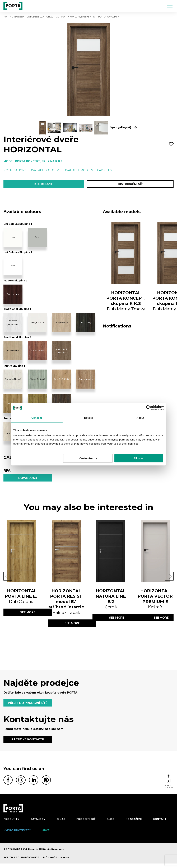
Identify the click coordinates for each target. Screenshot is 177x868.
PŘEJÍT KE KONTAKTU (28, 743)
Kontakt (160, 823)
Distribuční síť (130, 184)
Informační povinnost (57, 862)
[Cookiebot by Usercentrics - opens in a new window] (149, 408)
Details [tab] (88, 418)
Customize (88, 458)
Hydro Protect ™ (17, 835)
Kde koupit (44, 184)
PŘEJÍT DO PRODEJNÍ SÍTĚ (29, 706)
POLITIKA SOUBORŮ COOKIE (21, 862)
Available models (79, 170)
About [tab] (140, 418)
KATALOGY (38, 823)
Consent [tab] (37, 418)
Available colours (45, 170)
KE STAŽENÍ (134, 823)
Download (28, 479)
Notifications (15, 170)
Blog (111, 823)
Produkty (11, 823)
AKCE (46, 835)
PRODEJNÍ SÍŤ (86, 823)
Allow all (139, 458)
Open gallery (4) (123, 127)
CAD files (104, 170)
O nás (61, 823)
